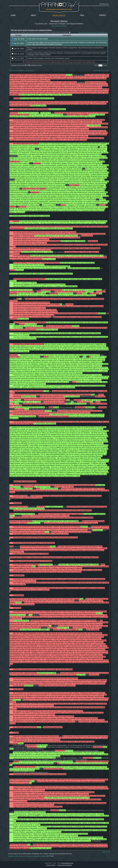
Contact (103, 15)
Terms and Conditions (65, 865)
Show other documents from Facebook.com (93, 32)
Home (13, 15)
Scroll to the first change (101, 70)
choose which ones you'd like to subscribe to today (27, 856)
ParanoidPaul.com (67, 863)
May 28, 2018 (18, 39)
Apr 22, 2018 (18, 43)
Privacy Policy (51, 865)
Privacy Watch (59, 15)
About (34, 15)
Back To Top (106, 852)
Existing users (104, 4)
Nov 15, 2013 (18, 54)
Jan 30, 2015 (18, 49)
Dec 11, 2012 (18, 58)
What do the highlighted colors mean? (22, 70)
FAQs (82, 15)
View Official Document (59, 26)
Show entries (101, 65)
